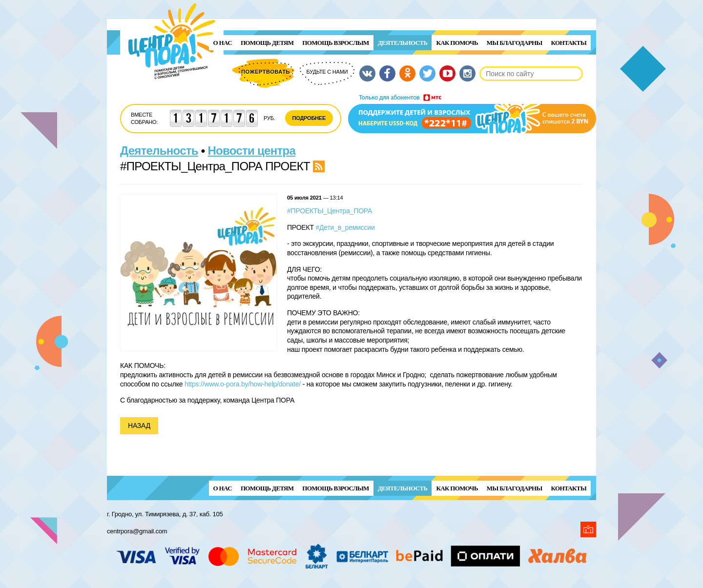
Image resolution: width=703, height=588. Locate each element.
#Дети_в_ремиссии (345, 227)
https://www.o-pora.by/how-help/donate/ (243, 384)
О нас (223, 43)
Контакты (569, 43)
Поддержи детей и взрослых (472, 114)
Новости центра (252, 151)
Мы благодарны (515, 43)
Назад (139, 426)
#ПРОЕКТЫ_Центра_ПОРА (330, 211)
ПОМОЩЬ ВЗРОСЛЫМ (335, 43)
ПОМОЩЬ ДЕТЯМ (267, 43)
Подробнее (309, 118)
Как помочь (457, 43)
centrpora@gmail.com (137, 531)
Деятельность (403, 43)
